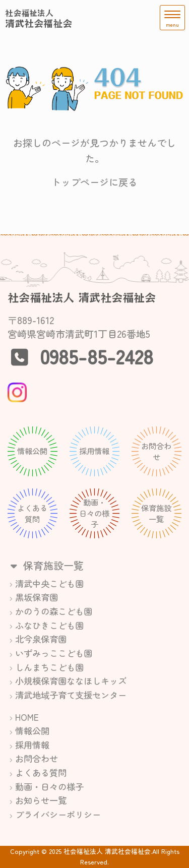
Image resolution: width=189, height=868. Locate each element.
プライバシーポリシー (58, 814)
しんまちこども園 (49, 667)
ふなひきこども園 (49, 625)
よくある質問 (41, 772)
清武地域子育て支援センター (71, 695)
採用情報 (32, 745)
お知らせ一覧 (41, 800)
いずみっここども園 (54, 653)
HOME (27, 717)
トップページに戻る (94, 182)
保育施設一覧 (46, 565)
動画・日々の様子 (49, 787)
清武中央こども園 (49, 583)
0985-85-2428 (97, 356)
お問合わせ (37, 758)
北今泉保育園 (41, 639)
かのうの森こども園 (54, 611)
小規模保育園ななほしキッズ (71, 681)
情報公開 (32, 731)
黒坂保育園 (37, 597)
